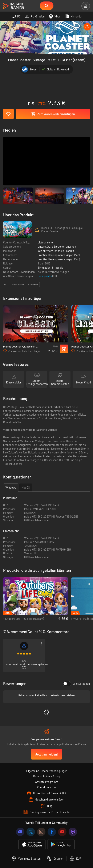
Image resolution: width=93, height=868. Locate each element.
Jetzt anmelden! (46, 754)
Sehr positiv (45, 276)
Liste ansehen (46, 242)
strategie (33, 284)
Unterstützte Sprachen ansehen (57, 247)
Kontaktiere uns (47, 787)
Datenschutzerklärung (47, 776)
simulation (18, 284)
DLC (6, 284)
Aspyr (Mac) (73, 255)
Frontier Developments (51, 255)
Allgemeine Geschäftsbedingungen (47, 771)
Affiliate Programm (47, 782)
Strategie (57, 268)
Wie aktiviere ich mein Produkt (56, 251)
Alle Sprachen (76, 684)
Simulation (44, 268)
